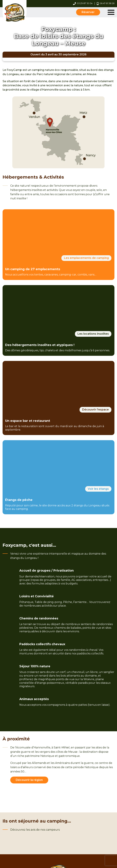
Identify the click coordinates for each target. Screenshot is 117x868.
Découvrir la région (29, 780)
